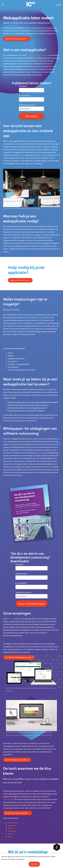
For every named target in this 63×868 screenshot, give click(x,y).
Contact (59, 4)
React (10, 837)
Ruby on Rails (13, 823)
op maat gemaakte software (37, 55)
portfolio (11, 619)
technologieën (9, 799)
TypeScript (12, 825)
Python (10, 828)
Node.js (11, 834)
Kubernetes (12, 831)
